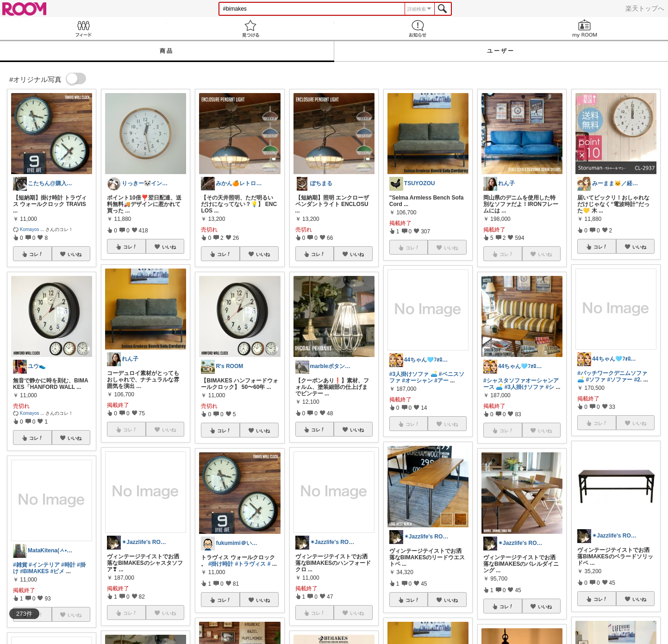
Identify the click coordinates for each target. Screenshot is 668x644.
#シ (550, 387)
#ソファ (596, 380)
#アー (441, 381)
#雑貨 (20, 565)
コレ (36, 254)
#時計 (68, 565)
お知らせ (418, 28)
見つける (251, 28)
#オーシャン (417, 381)
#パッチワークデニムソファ (612, 373)
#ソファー (620, 380)
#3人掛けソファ (409, 374)
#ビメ (58, 571)
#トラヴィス (251, 564)
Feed (84, 28)
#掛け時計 (221, 564)
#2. (638, 380)
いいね (75, 254)
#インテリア (44, 565)
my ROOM (584, 28)
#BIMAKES (34, 571)
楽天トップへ (645, 8)
